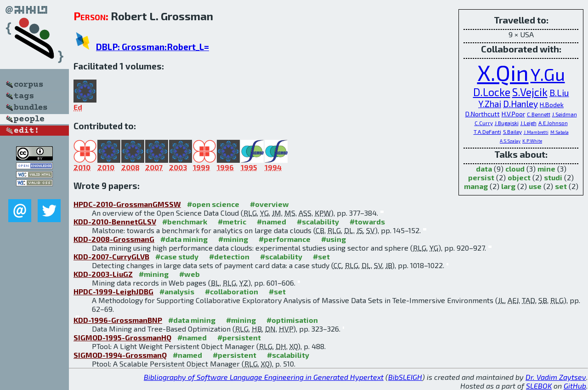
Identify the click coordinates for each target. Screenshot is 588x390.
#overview (269, 204)
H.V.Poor (513, 114)
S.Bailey (512, 132)
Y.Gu (548, 74)
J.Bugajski (507, 123)
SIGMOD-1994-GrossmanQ (120, 355)
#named (271, 221)
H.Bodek (552, 105)
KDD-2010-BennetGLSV (115, 221)
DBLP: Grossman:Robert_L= (153, 47)
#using (334, 239)
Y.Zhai (490, 104)
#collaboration (232, 291)
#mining (233, 239)
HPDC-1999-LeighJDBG (113, 291)
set (561, 186)
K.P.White (532, 141)
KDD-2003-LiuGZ (103, 274)
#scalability (318, 221)
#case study (177, 256)
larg (508, 186)
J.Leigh (529, 123)
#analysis (177, 291)
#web (189, 274)
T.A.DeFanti (487, 132)
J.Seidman (565, 114)
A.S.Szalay (510, 141)
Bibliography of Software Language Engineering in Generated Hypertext (264, 377)
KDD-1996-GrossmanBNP (118, 320)
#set (321, 256)
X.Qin (503, 72)
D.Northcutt (483, 114)
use (535, 186)
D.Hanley (520, 104)
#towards (367, 221)
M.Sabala (560, 132)
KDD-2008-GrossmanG (114, 239)
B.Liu (559, 93)
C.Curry (484, 123)
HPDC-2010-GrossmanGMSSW (127, 204)
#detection (229, 256)
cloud (515, 169)
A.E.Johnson (553, 123)
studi (553, 177)
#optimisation (292, 320)
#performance (285, 239)
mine (546, 169)
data (484, 169)
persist (481, 177)
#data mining (184, 239)
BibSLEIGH (405, 377)
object (519, 177)
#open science (213, 204)
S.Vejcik (530, 92)
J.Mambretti (536, 132)
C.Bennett (539, 114)
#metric (232, 221)
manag (476, 186)
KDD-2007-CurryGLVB (111, 256)
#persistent (239, 337)
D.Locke (492, 92)
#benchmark (185, 221)
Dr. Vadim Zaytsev (556, 377)
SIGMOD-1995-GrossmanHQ (122, 337)
